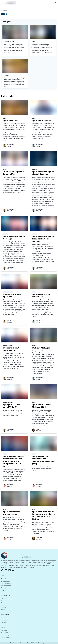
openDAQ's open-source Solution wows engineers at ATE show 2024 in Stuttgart (43, 515)
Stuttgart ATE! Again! (42, 348)
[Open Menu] (55, 3)
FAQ (2, 601)
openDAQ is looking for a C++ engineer (14, 238)
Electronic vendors (6, 579)
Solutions (4, 598)
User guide (4, 618)
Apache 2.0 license (6, 633)
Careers (7, 76)
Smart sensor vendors (7, 583)
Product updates (10, 42)
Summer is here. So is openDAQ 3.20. (13, 349)
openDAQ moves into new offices (42, 295)
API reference (5, 620)
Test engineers (5, 588)
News (33, 42)
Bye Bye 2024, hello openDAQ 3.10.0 (12, 406)
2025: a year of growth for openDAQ (13, 173)
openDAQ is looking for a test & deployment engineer (43, 239)
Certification (4, 605)
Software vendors (6, 581)
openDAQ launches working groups (12, 513)
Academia (4, 590)
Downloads (4, 622)
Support (3, 610)
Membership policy (6, 637)
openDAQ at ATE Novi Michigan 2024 (42, 406)
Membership (4, 603)
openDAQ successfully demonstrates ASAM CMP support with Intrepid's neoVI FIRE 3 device (13, 461)
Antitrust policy (5, 635)
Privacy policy (5, 630)
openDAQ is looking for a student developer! (43, 173)
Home (3, 10)
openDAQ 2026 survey (42, 120)
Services (3, 607)
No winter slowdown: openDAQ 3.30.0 (13, 295)
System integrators (6, 586)
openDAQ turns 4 (11, 120)
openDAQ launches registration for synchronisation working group (43, 460)
